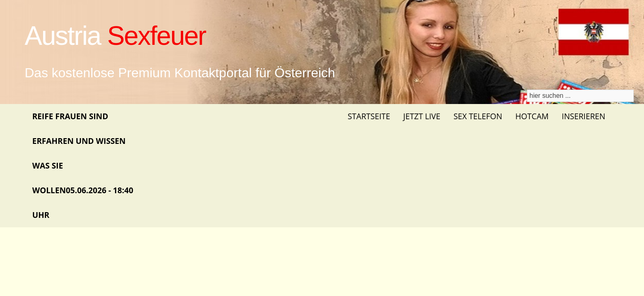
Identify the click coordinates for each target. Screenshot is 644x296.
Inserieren (584, 116)
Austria (115, 36)
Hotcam (532, 116)
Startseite (369, 116)
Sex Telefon (478, 116)
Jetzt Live (422, 116)
